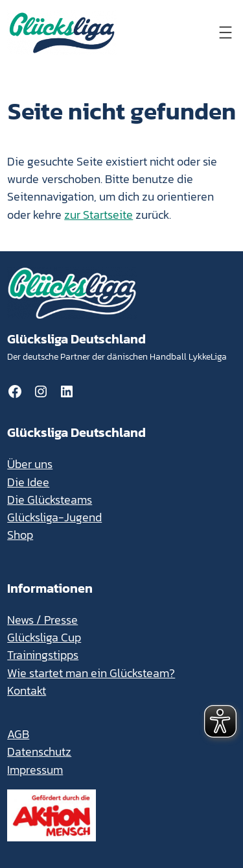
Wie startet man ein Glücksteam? (91, 673)
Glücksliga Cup (44, 638)
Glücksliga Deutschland (76, 339)
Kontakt (27, 691)
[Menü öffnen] (226, 32)
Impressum (35, 770)
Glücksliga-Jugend (54, 517)
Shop (20, 535)
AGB (18, 734)
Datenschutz (39, 752)
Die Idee (28, 482)
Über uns (30, 464)
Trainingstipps (43, 655)
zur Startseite (98, 215)
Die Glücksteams (50, 500)
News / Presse (42, 620)
